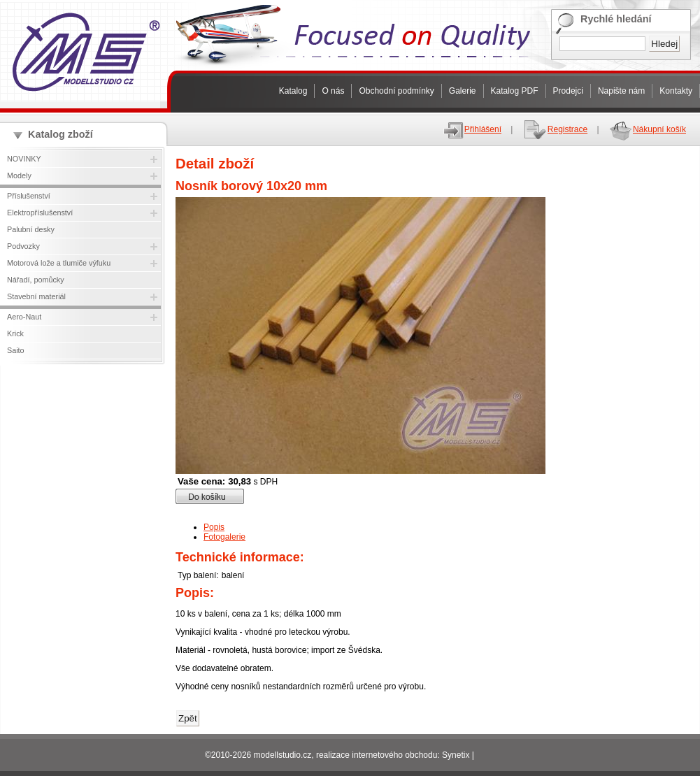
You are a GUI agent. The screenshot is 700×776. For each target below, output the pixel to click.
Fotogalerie (224, 537)
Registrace (555, 129)
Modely (19, 175)
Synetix (456, 755)
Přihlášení (472, 129)
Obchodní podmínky (396, 91)
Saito (16, 350)
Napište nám (621, 91)
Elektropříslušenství (40, 213)
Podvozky (23, 246)
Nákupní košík (647, 129)
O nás (333, 91)
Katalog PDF (515, 91)
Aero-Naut (24, 317)
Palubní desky (31, 229)
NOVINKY (24, 159)
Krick (15, 333)
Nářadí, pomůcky (36, 280)
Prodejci (568, 91)
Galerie (463, 91)
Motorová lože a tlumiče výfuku (59, 263)
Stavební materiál (36, 296)
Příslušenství (29, 196)
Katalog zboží (60, 134)
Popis (214, 527)
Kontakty (676, 91)
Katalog (293, 91)
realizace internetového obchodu (377, 755)
